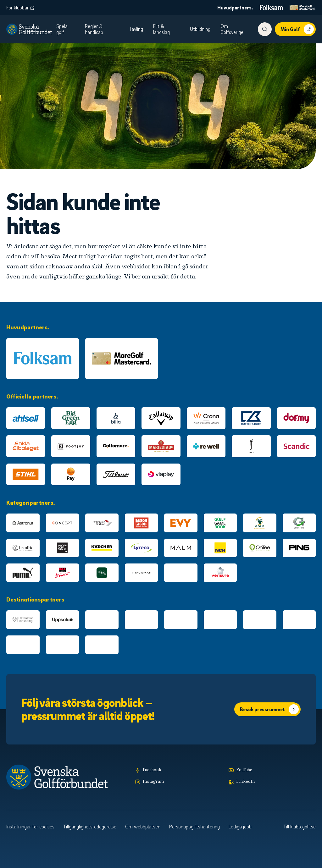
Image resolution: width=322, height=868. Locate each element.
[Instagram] (179, 782)
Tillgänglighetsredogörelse (90, 827)
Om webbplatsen (143, 827)
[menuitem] (69, 29)
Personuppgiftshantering (194, 827)
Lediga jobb (240, 827)
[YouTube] (272, 770)
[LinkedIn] (272, 782)
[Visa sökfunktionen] (265, 29)
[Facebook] (179, 770)
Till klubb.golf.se (300, 827)
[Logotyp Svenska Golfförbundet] (29, 29)
